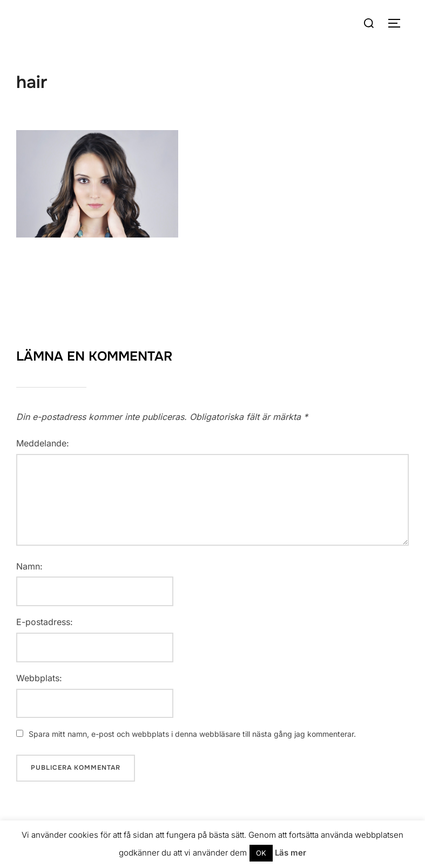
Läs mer (291, 853)
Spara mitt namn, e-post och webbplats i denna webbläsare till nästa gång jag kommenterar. (192, 734)
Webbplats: (39, 678)
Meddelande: (43, 443)
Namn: (29, 566)
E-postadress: (45, 622)
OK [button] (261, 853)
